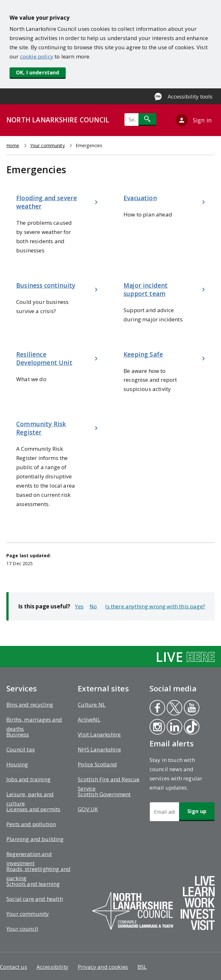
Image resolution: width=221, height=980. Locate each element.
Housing (17, 764)
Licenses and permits (33, 809)
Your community (47, 145)
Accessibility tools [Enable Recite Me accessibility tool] (190, 96)
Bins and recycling (30, 705)
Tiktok (191, 728)
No (93, 606)
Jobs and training (28, 779)
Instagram (157, 728)
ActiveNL (89, 720)
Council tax (21, 749)
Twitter (174, 709)
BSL (142, 967)
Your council (22, 929)
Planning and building (35, 839)
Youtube (190, 709)
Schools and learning (33, 884)
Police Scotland (97, 764)
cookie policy (37, 56)
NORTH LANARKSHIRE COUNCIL (58, 120)
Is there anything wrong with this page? (155, 606)
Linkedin (174, 728)
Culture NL (92, 705)
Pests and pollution (31, 824)
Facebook (157, 709)
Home (13, 145)
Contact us (13, 967)
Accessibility (52, 967)
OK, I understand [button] (38, 72)
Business (18, 734)
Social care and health (35, 899)
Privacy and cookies (103, 967)
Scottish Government (104, 794)
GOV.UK (88, 809)
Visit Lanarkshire (99, 734)
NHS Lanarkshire (99, 749)
